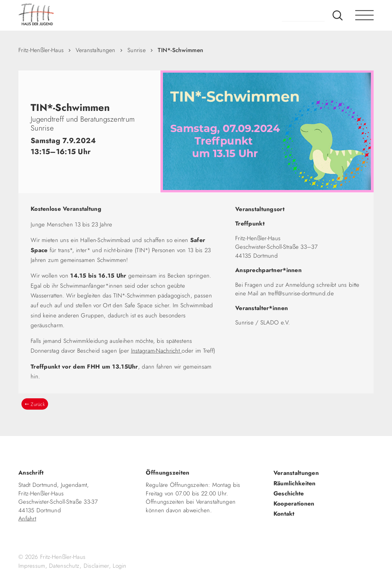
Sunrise (137, 50)
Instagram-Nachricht (156, 351)
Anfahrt (27, 519)
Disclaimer (96, 566)
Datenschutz (64, 566)
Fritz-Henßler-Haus (41, 50)
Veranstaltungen (95, 50)
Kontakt (284, 514)
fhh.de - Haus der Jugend (57, 15)
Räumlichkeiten (295, 483)
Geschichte (289, 493)
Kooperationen (294, 504)
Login (119, 566)
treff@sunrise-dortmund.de (301, 293)
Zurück (38, 404)
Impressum (32, 566)
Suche (338, 15)
